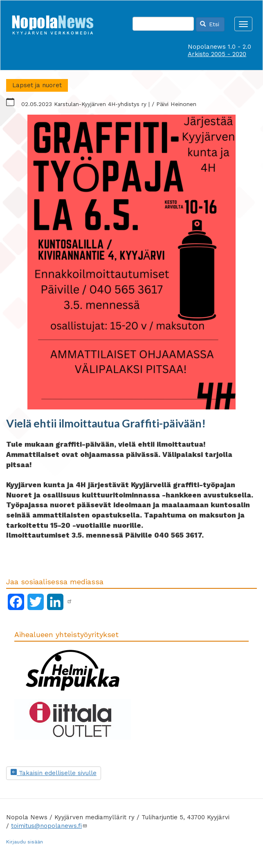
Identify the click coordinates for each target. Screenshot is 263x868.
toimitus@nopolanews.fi (49, 826)
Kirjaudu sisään (25, 842)
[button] (131, 262)
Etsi (210, 24)
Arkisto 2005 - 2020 (217, 54)
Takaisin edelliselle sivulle (54, 773)
